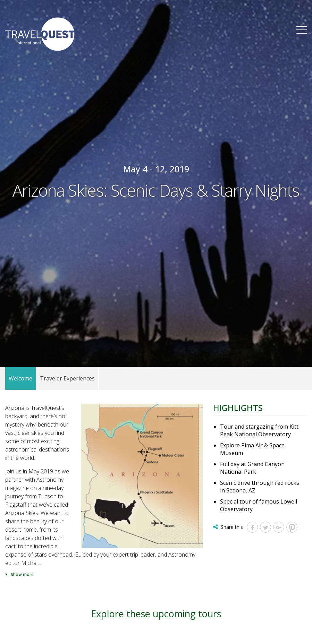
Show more (22, 574)
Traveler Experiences (67, 378)
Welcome (20, 378)
